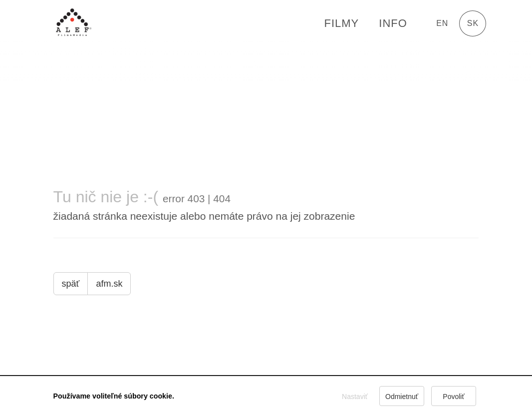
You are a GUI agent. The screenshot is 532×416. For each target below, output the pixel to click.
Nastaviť (355, 397)
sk (473, 23)
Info (393, 23)
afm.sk (109, 284)
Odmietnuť (402, 397)
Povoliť (454, 397)
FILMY (341, 23)
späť (71, 284)
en (442, 23)
